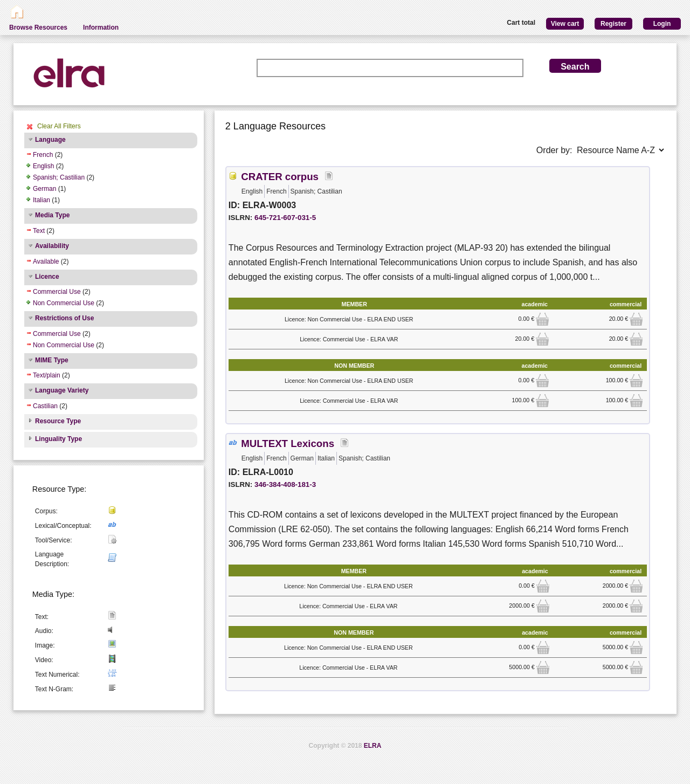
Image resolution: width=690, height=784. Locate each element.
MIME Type (52, 360)
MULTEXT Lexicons (288, 443)
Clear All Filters (59, 126)
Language (50, 140)
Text (39, 231)
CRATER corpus (280, 177)
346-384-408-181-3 (285, 484)
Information (101, 27)
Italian (42, 200)
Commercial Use (57, 292)
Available (46, 262)
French (43, 155)
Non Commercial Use (64, 303)
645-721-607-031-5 (285, 218)
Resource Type (58, 421)
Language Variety (62, 390)
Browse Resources (38, 27)
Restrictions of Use (64, 318)
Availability (52, 246)
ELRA (373, 746)
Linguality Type (58, 439)
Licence (47, 277)
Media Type (52, 215)
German (44, 189)
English (43, 166)
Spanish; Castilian (59, 177)
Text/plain (47, 375)
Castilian (45, 406)
